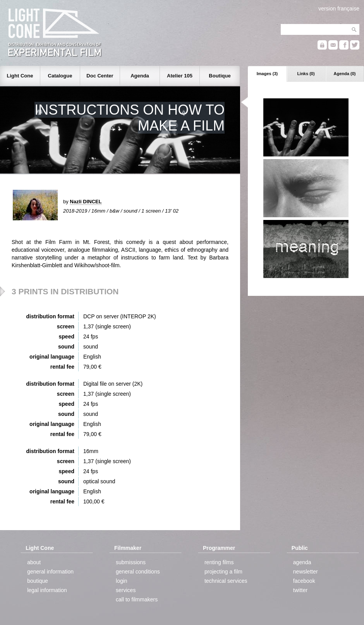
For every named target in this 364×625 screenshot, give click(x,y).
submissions (131, 562)
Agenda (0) (345, 74)
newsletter (306, 572)
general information (50, 572)
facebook (304, 581)
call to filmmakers (137, 599)
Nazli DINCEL (86, 202)
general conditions (138, 572)
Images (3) (267, 74)
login (122, 581)
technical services (226, 581)
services (126, 590)
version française (339, 9)
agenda (302, 562)
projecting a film (223, 572)
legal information (47, 590)
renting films (219, 562)
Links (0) (306, 74)
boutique (38, 581)
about (34, 562)
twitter (300, 590)
